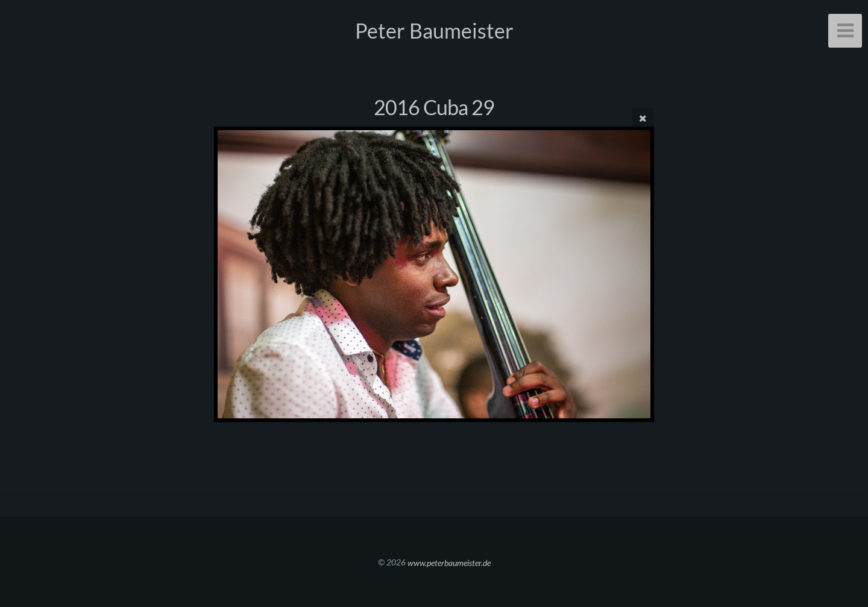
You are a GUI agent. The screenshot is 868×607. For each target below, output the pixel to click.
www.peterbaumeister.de (449, 562)
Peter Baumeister (434, 30)
